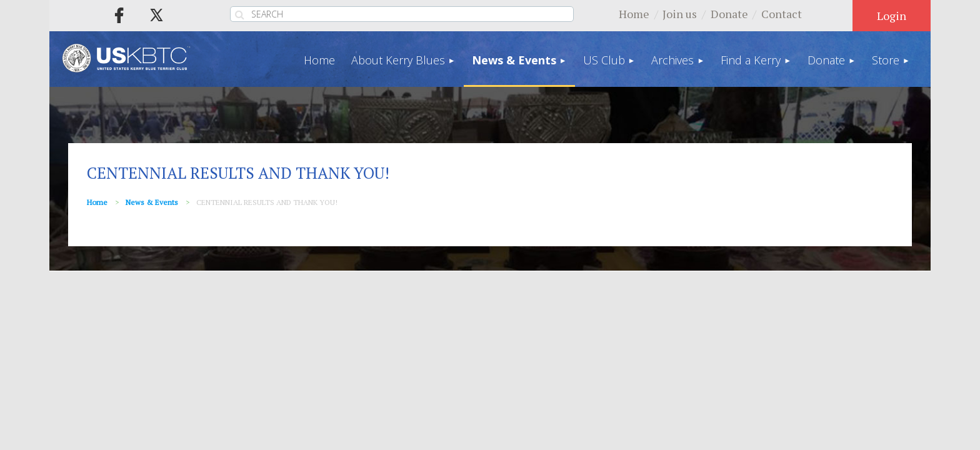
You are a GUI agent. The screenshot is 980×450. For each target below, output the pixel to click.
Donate (729, 14)
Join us (680, 14)
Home (634, 14)
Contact (782, 14)
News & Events (152, 202)
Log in (892, 16)
